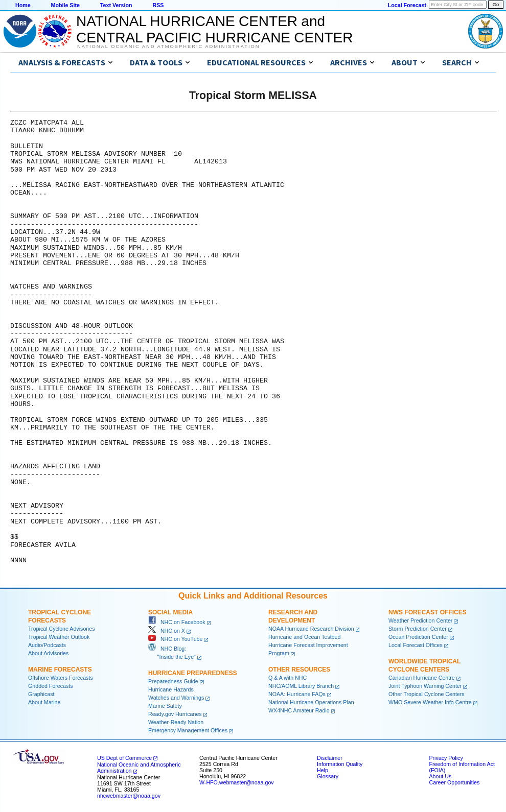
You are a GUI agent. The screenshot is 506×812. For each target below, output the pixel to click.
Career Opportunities (454, 782)
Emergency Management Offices (188, 730)
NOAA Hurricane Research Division (311, 629)
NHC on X (167, 631)
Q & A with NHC (287, 678)
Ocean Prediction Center (418, 637)
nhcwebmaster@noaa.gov (129, 796)
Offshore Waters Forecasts (61, 678)
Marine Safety (165, 706)
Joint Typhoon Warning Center (425, 686)
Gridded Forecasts (51, 686)
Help (323, 770)
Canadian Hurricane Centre (422, 678)
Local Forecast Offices (416, 645)
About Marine (44, 702)
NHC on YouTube (175, 639)
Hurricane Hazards (171, 689)
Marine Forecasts (60, 670)
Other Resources (299, 670)
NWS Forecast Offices (428, 612)
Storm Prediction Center (418, 629)
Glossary (328, 776)
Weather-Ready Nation (176, 722)
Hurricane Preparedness (193, 673)
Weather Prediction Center (420, 620)
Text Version (116, 5)
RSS (158, 5)
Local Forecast (407, 5)
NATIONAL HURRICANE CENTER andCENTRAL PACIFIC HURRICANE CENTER (214, 29)
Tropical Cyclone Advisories (62, 629)
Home (23, 5)
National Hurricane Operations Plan (311, 702)
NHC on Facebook (177, 622)
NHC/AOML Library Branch (301, 686)
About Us (440, 776)
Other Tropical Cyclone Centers (427, 694)
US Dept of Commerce (124, 758)
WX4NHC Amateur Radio (299, 710)
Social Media (170, 612)
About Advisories (48, 653)
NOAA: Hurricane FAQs (297, 694)
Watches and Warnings (176, 698)
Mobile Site (65, 5)
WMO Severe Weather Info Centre (430, 702)
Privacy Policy (446, 758)
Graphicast (41, 694)
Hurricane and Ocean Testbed (304, 637)
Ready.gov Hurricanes (175, 714)
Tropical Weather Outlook (59, 637)
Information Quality (340, 764)
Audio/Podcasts (47, 645)
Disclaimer (330, 758)
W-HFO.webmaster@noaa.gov (237, 782)
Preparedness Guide (173, 681)
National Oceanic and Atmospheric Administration (168, 46)
